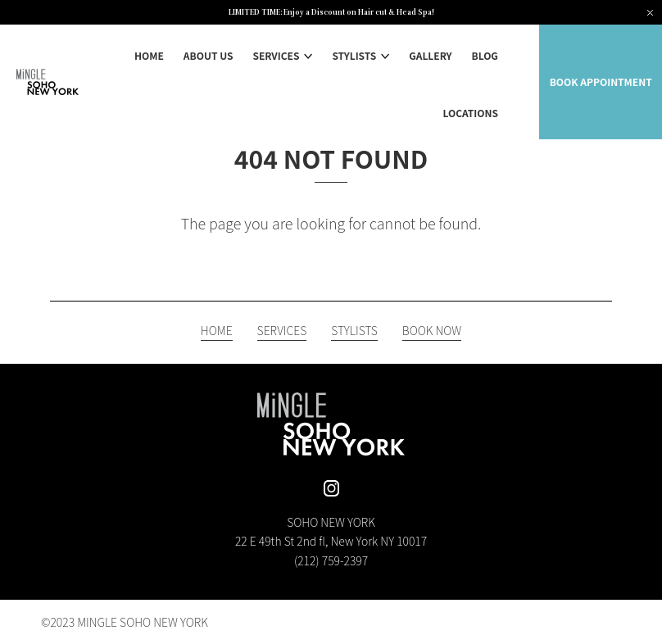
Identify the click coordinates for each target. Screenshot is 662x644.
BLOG (485, 55)
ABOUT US (209, 55)
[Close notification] (650, 12)
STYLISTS (354, 55)
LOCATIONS (471, 113)
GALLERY (430, 55)
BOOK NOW (432, 331)
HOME (149, 55)
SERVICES (276, 55)
